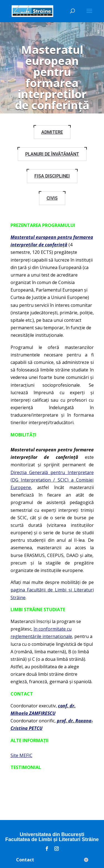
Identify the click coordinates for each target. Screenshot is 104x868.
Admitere (52, 132)
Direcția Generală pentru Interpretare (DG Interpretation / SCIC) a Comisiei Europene (52, 480)
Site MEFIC (21, 755)
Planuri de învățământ (52, 154)
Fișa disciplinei (52, 176)
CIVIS (52, 198)
